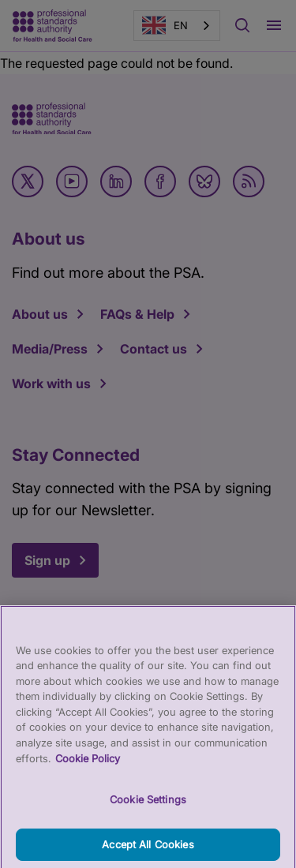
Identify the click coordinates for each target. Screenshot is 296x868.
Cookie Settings (148, 806)
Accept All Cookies (148, 851)
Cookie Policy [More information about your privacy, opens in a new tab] (88, 765)
